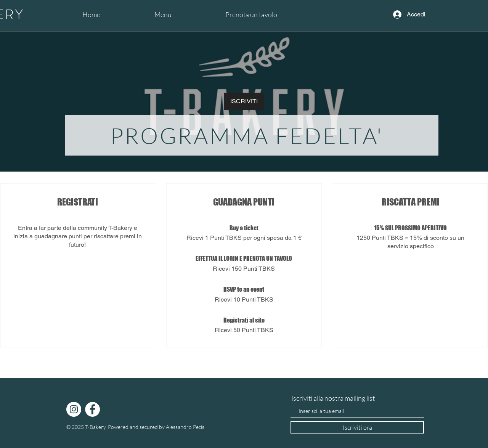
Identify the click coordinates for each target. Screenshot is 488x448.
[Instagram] (74, 409)
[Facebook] (92, 409)
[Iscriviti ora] (357, 427)
